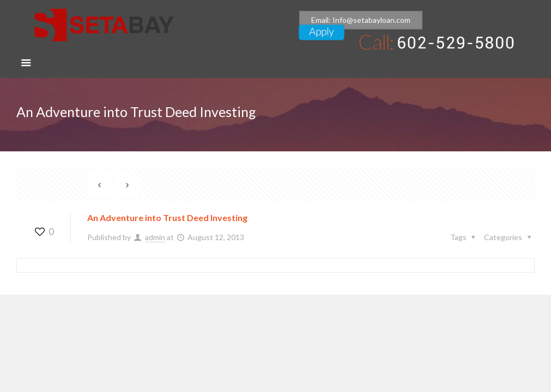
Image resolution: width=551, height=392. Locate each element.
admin (155, 237)
